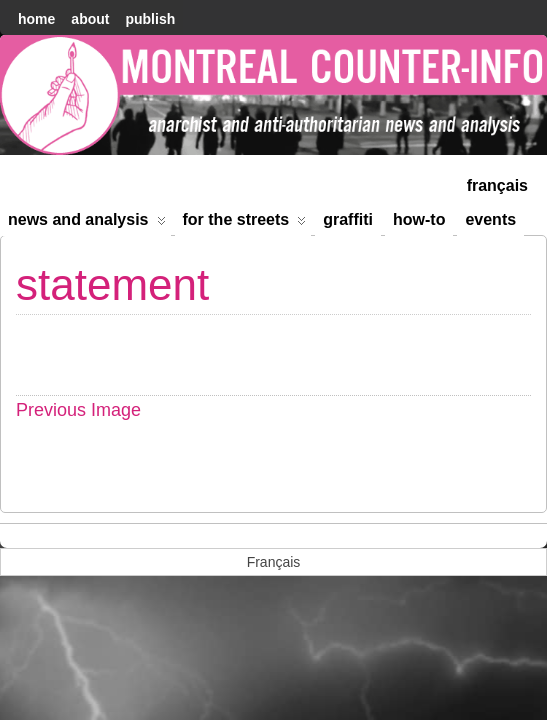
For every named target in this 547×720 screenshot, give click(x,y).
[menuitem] (497, 183)
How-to (419, 219)
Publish (150, 19)
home (36, 19)
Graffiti (348, 219)
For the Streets (245, 223)
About (90, 19)
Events (490, 219)
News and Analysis (87, 223)
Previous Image (78, 410)
